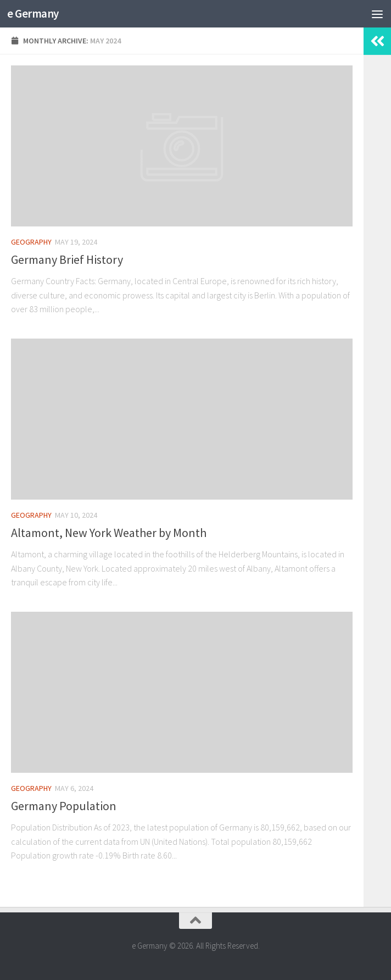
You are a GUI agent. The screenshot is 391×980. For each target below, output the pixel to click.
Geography (31, 242)
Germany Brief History (67, 259)
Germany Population (64, 806)
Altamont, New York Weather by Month (109, 533)
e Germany (33, 13)
